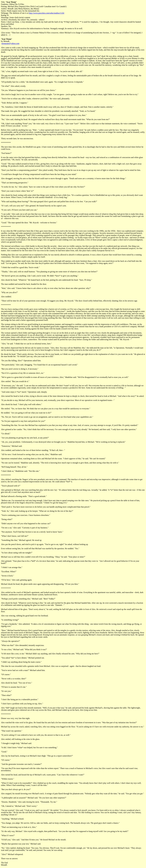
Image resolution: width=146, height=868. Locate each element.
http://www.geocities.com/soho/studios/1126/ (47, 13)
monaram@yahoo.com (10, 43)
